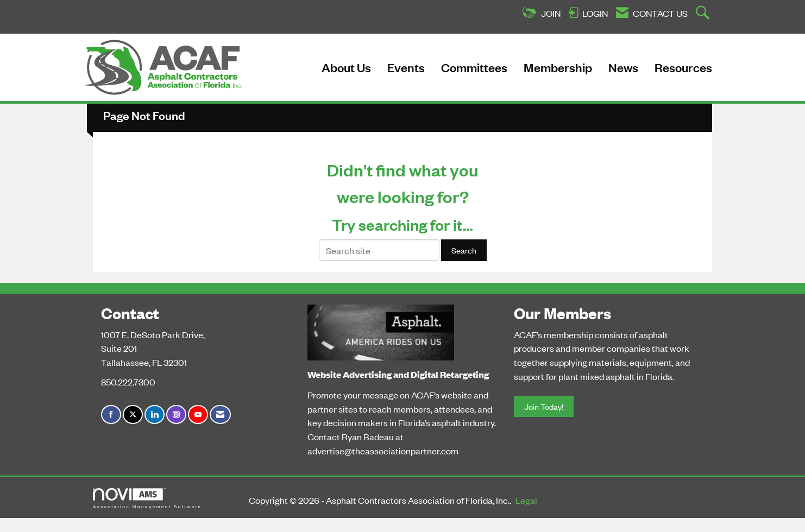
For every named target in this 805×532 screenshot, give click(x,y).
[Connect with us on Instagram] (176, 414)
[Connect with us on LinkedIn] (155, 414)
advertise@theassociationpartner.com (383, 451)
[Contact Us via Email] (220, 414)
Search (464, 250)
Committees (474, 67)
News (623, 67)
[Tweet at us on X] (133, 414)
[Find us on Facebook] (111, 414)
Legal (526, 500)
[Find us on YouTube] (198, 414)
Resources (683, 67)
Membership (558, 67)
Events (406, 67)
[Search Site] (704, 14)
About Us (346, 67)
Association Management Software (147, 499)
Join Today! (544, 406)
